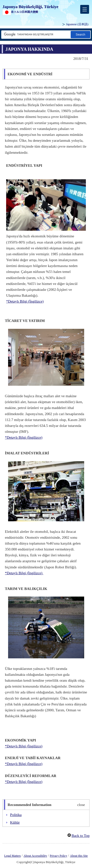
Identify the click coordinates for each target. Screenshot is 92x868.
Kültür (15, 822)
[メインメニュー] (85, 9)
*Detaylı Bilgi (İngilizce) (25, 301)
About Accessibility (35, 856)
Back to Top (81, 836)
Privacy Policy (59, 856)
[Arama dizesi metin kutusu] (36, 34)
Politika (16, 815)
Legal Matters (12, 856)
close (81, 805)
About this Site (79, 856)
